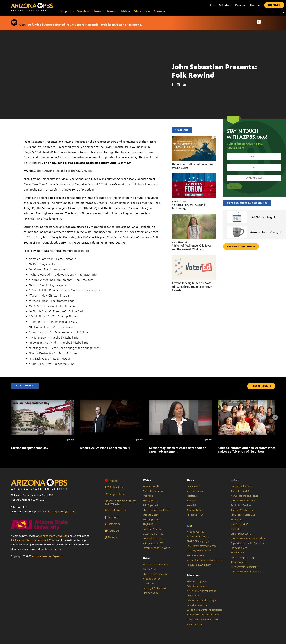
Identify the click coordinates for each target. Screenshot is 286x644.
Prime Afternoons (152, 539)
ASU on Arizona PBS (153, 543)
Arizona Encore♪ (152, 579)
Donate (111, 481)
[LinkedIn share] (180, 85)
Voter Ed (191, 505)
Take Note (148, 584)
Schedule (225, 5)
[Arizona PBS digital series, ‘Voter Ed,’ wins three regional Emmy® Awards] (194, 257)
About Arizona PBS (240, 491)
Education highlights (197, 582)
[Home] (47, 7)
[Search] (281, 11)
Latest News (193, 486)
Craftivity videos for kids (199, 551)
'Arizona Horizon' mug (266, 232)
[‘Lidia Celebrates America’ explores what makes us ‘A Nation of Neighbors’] (249, 401)
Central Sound (150, 569)
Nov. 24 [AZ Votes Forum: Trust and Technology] (179, 201)
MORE (261, 386)
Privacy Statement (115, 510)
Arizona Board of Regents (47, 556)
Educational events (197, 586)
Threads (111, 537)
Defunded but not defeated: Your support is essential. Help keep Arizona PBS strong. (85, 25)
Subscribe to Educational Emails (203, 619)
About (159, 11)
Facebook (112, 517)
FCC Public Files (114, 487)
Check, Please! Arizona (155, 491)
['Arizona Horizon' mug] (237, 226)
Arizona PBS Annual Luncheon (246, 572)
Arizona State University (53, 536)
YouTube (112, 531)
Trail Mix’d (148, 496)
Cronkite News (195, 510)
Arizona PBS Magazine (242, 510)
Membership (237, 553)
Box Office (236, 520)
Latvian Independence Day (30, 448)
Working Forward (152, 520)
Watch (83, 11)
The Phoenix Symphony (155, 574)
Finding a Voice (151, 593)
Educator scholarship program (203, 600)
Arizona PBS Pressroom (243, 501)
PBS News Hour (195, 515)
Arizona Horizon (196, 491)
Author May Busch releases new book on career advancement (178, 450)
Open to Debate (151, 515)
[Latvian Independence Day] (42, 401)
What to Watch (151, 486)
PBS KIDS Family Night (198, 541)
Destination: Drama (153, 534)
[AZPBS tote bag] (237, 212)
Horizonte (192, 496)
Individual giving (239, 548)
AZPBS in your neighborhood (202, 591)
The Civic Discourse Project (157, 510)
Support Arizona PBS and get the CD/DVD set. (63, 171)
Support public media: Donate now (249, 543)
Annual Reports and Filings (244, 496)
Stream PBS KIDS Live (198, 537)
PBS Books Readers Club (243, 515)
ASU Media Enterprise (24, 540)
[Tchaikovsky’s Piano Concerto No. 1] (111, 401)
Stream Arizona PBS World (157, 548)
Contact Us (236, 529)
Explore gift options (241, 534)
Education (142, 11)
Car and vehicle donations (244, 567)
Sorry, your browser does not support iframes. (86, 85)
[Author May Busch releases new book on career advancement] (180, 401)
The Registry (193, 596)
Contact (255, 5)
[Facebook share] (174, 85)
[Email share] (187, 85)
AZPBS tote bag (264, 217)
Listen (98, 11)
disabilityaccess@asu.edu (61, 512)
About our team (195, 624)
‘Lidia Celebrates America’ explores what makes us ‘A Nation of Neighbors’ (247, 450)
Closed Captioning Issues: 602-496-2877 (120, 502)
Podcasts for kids (195, 555)
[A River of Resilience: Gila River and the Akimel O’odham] (194, 216)
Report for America (197, 605)
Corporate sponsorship (243, 557)
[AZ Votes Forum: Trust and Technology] (194, 175)
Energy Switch (150, 501)
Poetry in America (152, 529)
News (112, 11)
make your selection (241, 246)
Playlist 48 (148, 524)
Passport (241, 5)
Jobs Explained (150, 505)
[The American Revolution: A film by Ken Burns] (194, 138)
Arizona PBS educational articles (203, 615)
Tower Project (238, 562)
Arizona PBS (44, 540)
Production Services (241, 505)
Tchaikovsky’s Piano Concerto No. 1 (105, 448)
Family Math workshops (199, 565)
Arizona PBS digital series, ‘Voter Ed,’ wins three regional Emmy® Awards (192, 287)
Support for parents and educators (204, 610)
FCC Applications (115, 494)
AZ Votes (191, 501)
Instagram (112, 524)
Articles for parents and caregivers (204, 560)
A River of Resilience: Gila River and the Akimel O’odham (192, 247)
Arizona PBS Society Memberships (248, 539)
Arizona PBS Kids (195, 532)
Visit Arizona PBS (239, 524)
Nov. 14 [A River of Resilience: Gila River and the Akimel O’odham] (179, 242)
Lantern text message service (202, 546)
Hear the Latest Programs (156, 565)
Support (67, 11)
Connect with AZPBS (241, 486)
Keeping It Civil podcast (155, 588)
